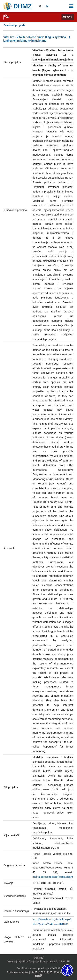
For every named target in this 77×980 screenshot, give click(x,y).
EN (47, 6)
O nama (11, 962)
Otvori (68, 17)
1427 (34, 972)
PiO (63, 962)
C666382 (55, 969)
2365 (50, 972)
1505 (42, 972)
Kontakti (55, 962)
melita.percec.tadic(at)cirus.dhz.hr (53, 877)
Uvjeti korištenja (26, 962)
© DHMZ (38, 958)
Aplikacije (43, 962)
